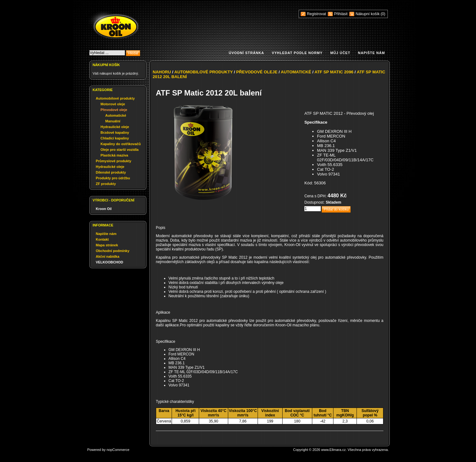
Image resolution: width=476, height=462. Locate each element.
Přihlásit (341, 14)
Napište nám (372, 53)
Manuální (113, 121)
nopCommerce (118, 450)
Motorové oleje (113, 104)
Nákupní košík (368, 14)
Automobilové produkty (115, 98)
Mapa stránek (107, 245)
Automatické (116, 115)
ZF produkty (106, 184)
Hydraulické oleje (115, 127)
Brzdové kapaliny (115, 132)
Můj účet (340, 53)
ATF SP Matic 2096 (334, 72)
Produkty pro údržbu (113, 178)
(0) (383, 14)
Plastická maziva (114, 155)
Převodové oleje (114, 110)
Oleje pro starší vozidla (119, 150)
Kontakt (102, 239)
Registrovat (317, 14)
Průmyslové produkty (113, 161)
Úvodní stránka (247, 53)
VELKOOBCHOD (110, 262)
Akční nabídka (108, 256)
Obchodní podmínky (113, 251)
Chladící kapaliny (115, 138)
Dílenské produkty (111, 172)
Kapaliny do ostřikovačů (121, 144)
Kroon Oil (104, 209)
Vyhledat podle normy (297, 53)
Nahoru (162, 72)
